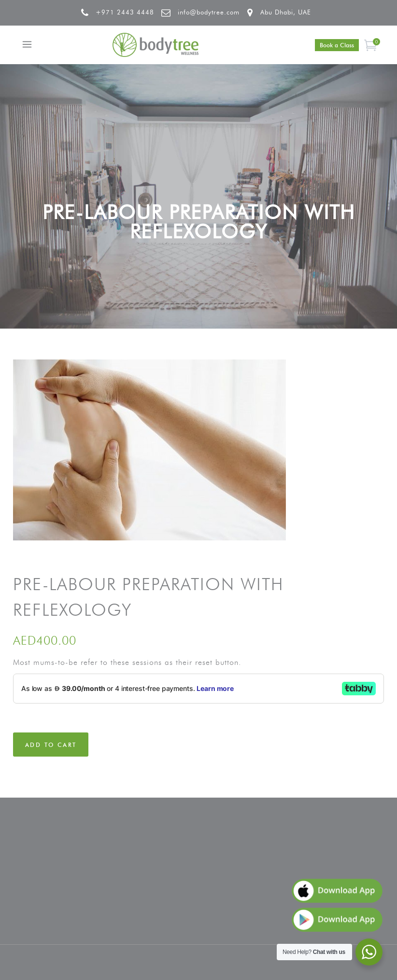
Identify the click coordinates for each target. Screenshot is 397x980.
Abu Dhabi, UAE (286, 12)
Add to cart (51, 745)
